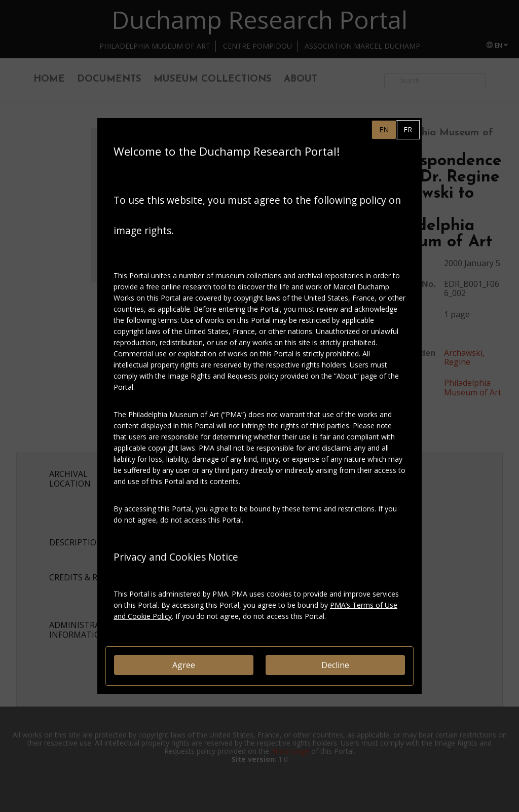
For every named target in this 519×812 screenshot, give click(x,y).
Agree (184, 665)
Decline (335, 665)
